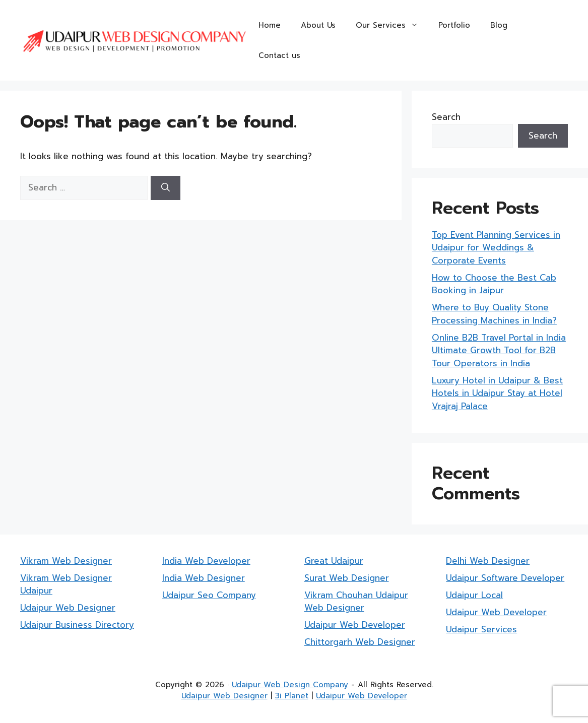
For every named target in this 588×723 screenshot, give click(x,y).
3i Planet (292, 696)
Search (446, 117)
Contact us (279, 55)
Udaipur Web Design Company (290, 685)
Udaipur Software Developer (505, 578)
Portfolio (454, 25)
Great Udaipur (334, 561)
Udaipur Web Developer (355, 625)
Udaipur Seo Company (209, 595)
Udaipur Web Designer (68, 608)
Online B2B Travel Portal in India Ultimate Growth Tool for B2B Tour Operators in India (499, 350)
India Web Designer (204, 578)
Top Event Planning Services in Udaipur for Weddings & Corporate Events (496, 248)
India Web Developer (206, 561)
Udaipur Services (481, 629)
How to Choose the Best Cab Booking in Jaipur (494, 284)
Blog (499, 25)
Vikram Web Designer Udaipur (66, 584)
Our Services (392, 25)
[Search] (166, 188)
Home (270, 25)
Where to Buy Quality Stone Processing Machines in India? (494, 314)
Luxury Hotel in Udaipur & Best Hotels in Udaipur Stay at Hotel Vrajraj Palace (497, 393)
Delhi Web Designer (488, 561)
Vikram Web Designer (66, 561)
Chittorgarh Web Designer (360, 642)
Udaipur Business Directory (77, 625)
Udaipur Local (474, 595)
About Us (318, 25)
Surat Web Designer (347, 578)
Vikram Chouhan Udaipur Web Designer (356, 602)
